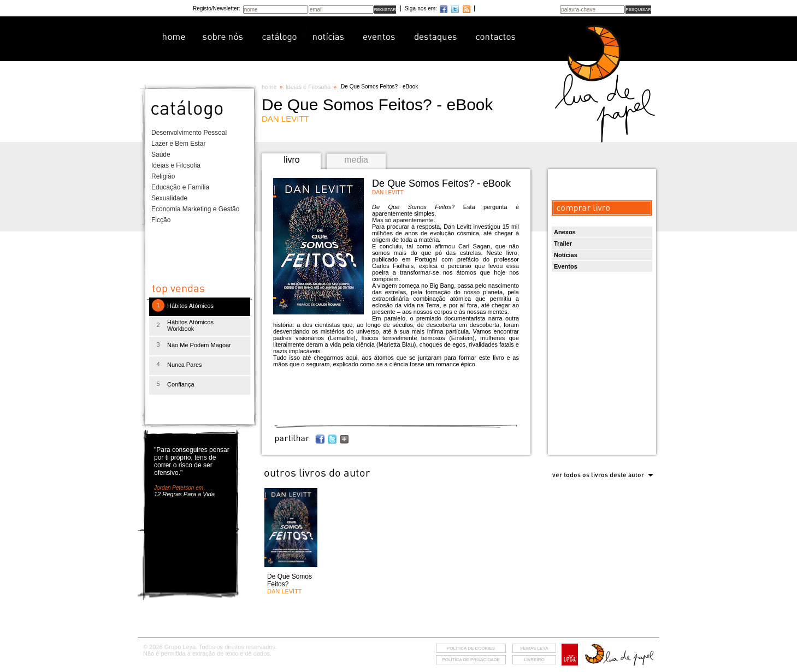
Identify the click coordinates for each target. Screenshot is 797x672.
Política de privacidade (471, 660)
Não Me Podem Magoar (199, 345)
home (269, 87)
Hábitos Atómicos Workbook (190, 325)
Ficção (161, 220)
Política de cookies (471, 648)
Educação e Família (180, 187)
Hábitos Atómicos (190, 306)
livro (291, 160)
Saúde (161, 154)
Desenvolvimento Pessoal (189, 133)
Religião (163, 176)
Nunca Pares (185, 365)
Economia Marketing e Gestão (195, 209)
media (356, 160)
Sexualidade (169, 198)
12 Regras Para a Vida (184, 494)
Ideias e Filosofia (176, 165)
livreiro (534, 660)
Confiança (181, 384)
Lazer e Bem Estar (178, 144)
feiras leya (535, 648)
